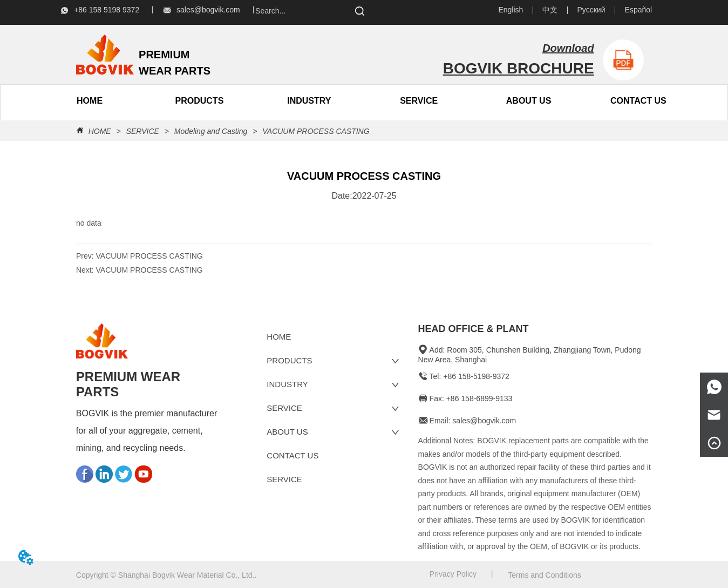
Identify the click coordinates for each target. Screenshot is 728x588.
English (511, 10)
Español (639, 10)
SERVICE (419, 101)
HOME (100, 131)
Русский (591, 10)
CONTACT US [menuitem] (638, 101)
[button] (200, 101)
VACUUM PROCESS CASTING (315, 131)
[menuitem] (199, 101)
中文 (550, 10)
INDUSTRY (309, 101)
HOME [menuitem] (90, 101)
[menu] (144, 101)
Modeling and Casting (211, 131)
